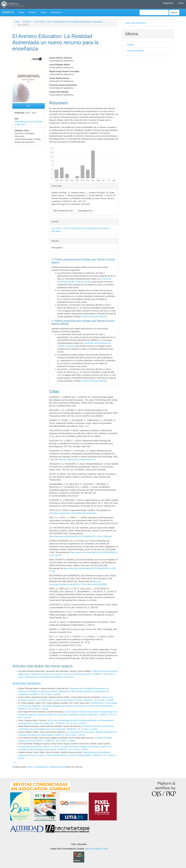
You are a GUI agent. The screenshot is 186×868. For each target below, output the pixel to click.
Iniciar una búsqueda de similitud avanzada (46, 767)
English (131, 45)
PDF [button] (29, 106)
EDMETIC (8, 12)
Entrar (181, 3)
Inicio (17, 22)
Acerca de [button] (57, 12)
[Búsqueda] (154, 12)
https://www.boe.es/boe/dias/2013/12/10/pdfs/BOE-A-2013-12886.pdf (80, 536)
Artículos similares (27, 683)
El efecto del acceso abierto (93, 317)
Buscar (174, 12)
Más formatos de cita (64, 211)
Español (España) (135, 51)
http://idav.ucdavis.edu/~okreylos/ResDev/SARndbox (73, 513)
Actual (21, 12)
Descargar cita (86, 211)
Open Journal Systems (135, 23)
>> (15, 762)
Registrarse (168, 3)
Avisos (44, 12)
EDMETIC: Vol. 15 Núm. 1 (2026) (99, 700)
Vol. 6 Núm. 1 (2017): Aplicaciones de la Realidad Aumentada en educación (69, 22)
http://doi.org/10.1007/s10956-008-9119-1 (77, 459)
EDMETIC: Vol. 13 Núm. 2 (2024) (45, 694)
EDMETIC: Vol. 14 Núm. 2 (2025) (71, 723)
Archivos (32, 12)
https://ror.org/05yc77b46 (96, 849)
